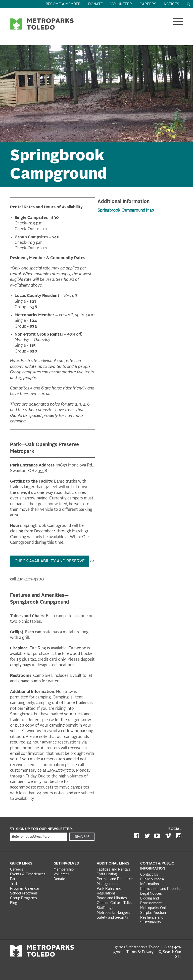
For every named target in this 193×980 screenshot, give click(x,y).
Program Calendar (25, 889)
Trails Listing (107, 874)
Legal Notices (151, 894)
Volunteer (121, 4)
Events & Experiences (28, 874)
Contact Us (149, 875)
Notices (172, 4)
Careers (148, 4)
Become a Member (63, 4)
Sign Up (82, 837)
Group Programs (23, 898)
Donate (95, 4)
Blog (14, 903)
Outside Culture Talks (114, 903)
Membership (64, 870)
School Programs (24, 894)
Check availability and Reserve (50, 561)
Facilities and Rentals (113, 870)
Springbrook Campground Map (126, 211)
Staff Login (106, 908)
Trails (14, 884)
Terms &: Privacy (140, 952)
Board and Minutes (112, 898)
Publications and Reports (160, 889)
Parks (15, 879)
